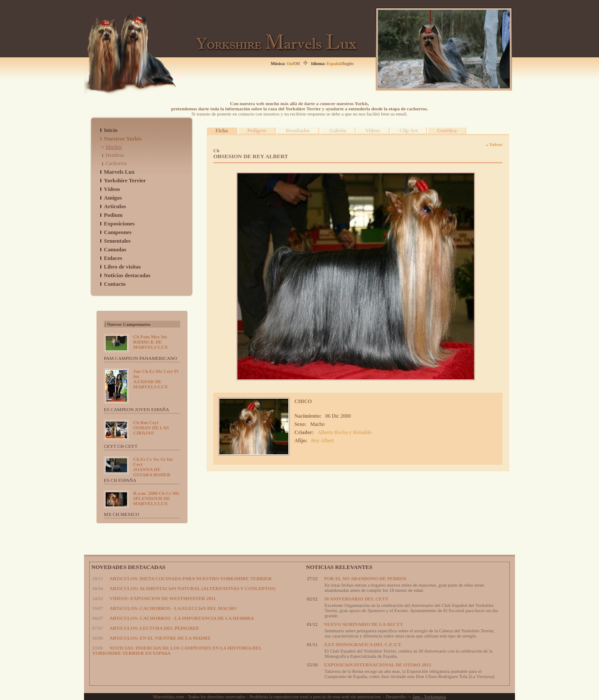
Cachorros (116, 163)
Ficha (222, 131)
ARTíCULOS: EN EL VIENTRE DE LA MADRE (160, 638)
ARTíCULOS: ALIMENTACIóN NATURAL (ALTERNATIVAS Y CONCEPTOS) (193, 588)
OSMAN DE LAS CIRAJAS (151, 428)
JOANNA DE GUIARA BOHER (153, 467)
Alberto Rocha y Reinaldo (345, 432)
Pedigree (257, 131)
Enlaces (113, 258)
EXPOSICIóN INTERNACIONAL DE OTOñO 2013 (377, 665)
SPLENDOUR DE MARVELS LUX (156, 498)
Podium (113, 215)
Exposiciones (119, 223)
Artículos (115, 206)
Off (296, 64)
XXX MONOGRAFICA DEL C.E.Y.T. (363, 644)
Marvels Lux (119, 172)
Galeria (338, 131)
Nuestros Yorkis (123, 139)
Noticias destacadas (127, 275)
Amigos (113, 198)
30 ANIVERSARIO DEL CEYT (356, 599)
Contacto (115, 284)
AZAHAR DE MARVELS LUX (156, 379)
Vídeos (112, 189)
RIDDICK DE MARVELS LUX (151, 342)
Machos (114, 147)
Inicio (111, 130)
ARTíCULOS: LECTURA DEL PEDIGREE (154, 628)
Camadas (115, 249)
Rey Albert (322, 441)
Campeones (118, 232)
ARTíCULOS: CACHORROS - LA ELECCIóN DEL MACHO (173, 608)
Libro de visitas (122, 267)
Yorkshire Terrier (125, 180)
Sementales (117, 241)
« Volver (494, 144)
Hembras (115, 155)
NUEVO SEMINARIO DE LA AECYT (363, 624)
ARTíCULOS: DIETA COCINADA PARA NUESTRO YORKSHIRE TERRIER (190, 578)
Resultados (298, 131)
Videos (373, 131)
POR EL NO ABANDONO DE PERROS (365, 578)
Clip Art (409, 131)
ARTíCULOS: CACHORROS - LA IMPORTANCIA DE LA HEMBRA (182, 618)
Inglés (348, 64)
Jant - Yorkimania (429, 697)
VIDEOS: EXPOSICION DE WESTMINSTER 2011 (162, 598)
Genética (447, 131)
